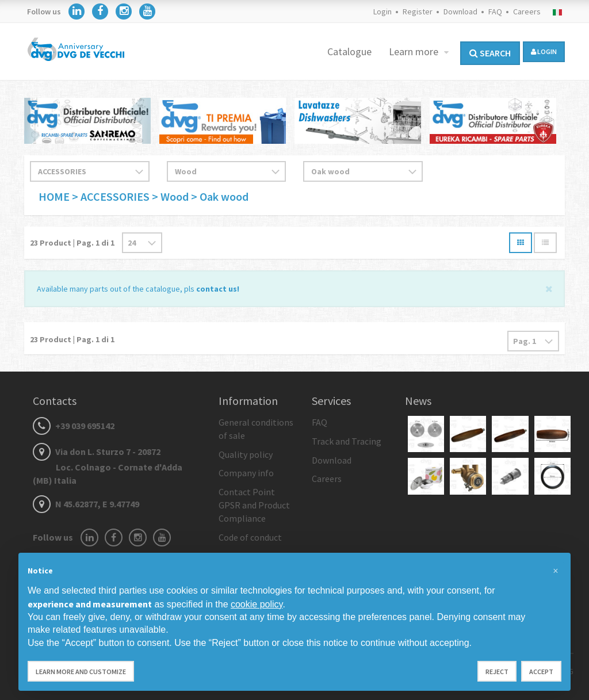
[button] (556, 571)
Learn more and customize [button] (81, 672)
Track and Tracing (347, 441)
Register (418, 12)
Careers (527, 12)
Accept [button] (541, 672)
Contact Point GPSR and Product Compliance (254, 505)
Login (383, 12)
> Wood (171, 196)
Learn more (415, 51)
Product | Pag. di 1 (72, 243)
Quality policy (246, 454)
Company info (246, 473)
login (544, 51)
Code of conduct (250, 537)
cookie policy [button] (257, 604)
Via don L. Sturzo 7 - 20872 (108, 466)
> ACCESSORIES (111, 196)
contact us (217, 289)
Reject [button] (497, 672)
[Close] (549, 288)
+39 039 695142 (74, 426)
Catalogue (349, 51)
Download (460, 12)
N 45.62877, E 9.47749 (86, 504)
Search (490, 53)
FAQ (495, 12)
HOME (55, 196)
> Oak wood (220, 196)
